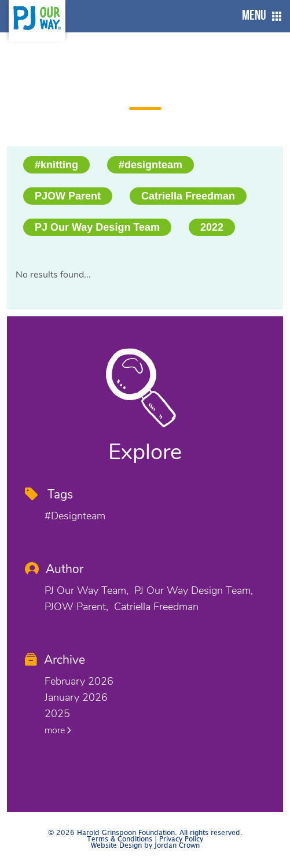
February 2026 (79, 681)
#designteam (150, 165)
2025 (57, 714)
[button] (259, 16)
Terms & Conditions (120, 839)
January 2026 (76, 697)
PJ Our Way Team (85, 590)
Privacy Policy (181, 839)
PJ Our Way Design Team (97, 227)
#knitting (56, 165)
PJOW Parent (68, 196)
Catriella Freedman (188, 196)
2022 (212, 227)
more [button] (58, 730)
